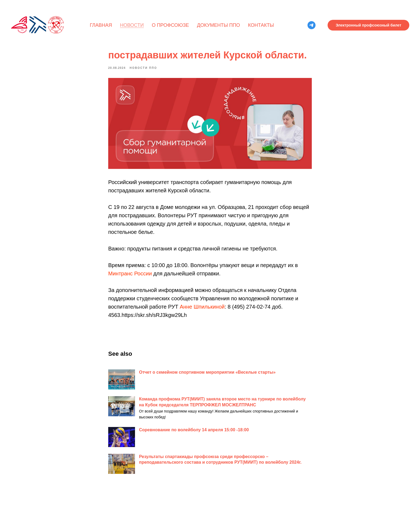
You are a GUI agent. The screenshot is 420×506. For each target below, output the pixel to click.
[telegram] (312, 25)
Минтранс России (131, 273)
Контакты (261, 25)
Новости (132, 25)
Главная (101, 25)
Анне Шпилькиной (202, 307)
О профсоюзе (170, 25)
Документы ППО (219, 25)
